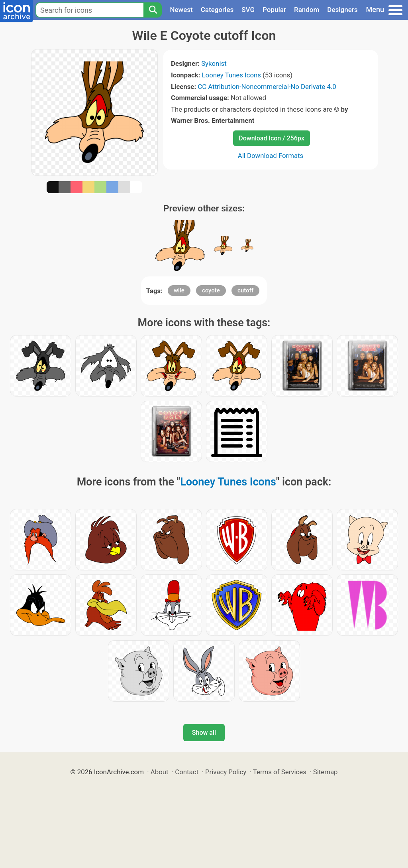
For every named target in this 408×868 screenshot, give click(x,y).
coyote (211, 290)
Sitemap (326, 772)
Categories (217, 10)
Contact (187, 772)
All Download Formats (271, 156)
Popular (274, 10)
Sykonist (214, 63)
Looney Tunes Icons (231, 75)
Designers (342, 10)
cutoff (245, 290)
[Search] (153, 10)
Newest (181, 10)
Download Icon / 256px (271, 138)
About (160, 772)
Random (307, 10)
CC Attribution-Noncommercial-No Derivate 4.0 (267, 87)
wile (179, 290)
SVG (248, 10)
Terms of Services (280, 772)
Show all (204, 733)
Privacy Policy (226, 772)
